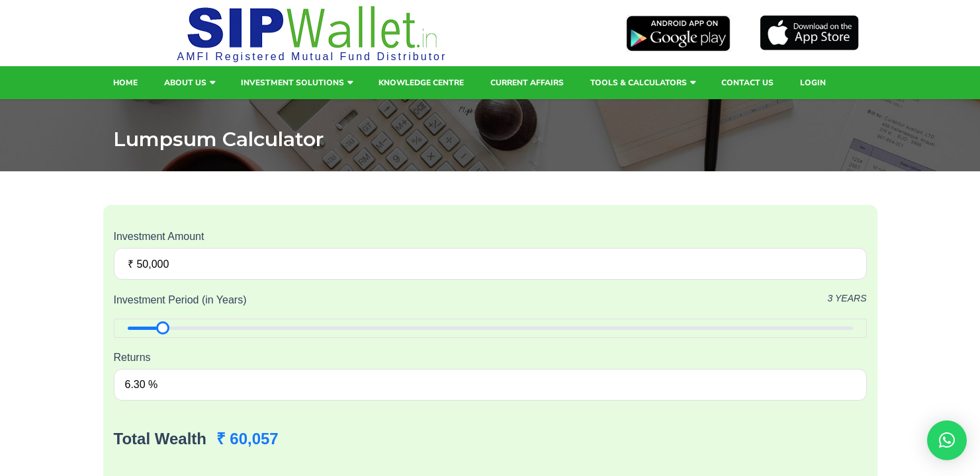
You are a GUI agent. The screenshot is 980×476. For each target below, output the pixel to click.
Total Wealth (160, 439)
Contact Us (747, 83)
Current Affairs (527, 83)
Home (125, 83)
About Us (185, 83)
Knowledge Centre (421, 83)
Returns (132, 357)
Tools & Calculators (639, 83)
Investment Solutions (292, 83)
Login (813, 83)
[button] (947, 440)
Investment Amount (159, 236)
